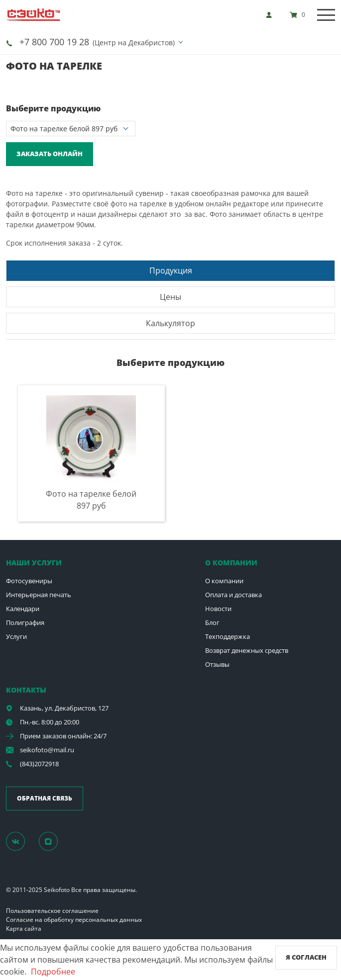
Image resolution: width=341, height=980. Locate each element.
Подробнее (53, 972)
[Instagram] (54, 841)
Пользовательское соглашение (52, 911)
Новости (218, 609)
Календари (23, 609)
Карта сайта (24, 929)
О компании (224, 581)
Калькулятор (170, 323)
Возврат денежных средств (247, 650)
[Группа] (21, 841)
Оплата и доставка (233, 595)
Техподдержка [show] (227, 636)
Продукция (171, 270)
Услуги (16, 636)
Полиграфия (25, 623)
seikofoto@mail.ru (47, 750)
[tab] (170, 270)
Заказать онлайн (50, 154)
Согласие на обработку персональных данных (74, 920)
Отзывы (217, 664)
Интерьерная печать (39, 595)
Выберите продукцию (53, 108)
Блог (212, 623)
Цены (170, 297)
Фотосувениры (29, 581)
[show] (272, 15)
